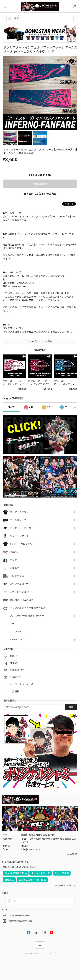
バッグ (13, 560)
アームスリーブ (18, 520)
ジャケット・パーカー (22, 528)
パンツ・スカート (19, 536)
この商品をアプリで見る (40, 342)
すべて (11, 407)
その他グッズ (17, 576)
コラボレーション (19, 592)
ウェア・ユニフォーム (22, 512)
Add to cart (40, 184)
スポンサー (16, 632)
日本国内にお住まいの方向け (40, 194)
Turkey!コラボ (17, 640)
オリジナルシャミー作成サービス (28, 608)
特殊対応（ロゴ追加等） (23, 600)
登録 (71, 707)
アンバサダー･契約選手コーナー (27, 616)
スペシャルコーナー (20, 584)
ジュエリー (16, 568)
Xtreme (14, 552)
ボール (13, 624)
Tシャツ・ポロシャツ (21, 544)
